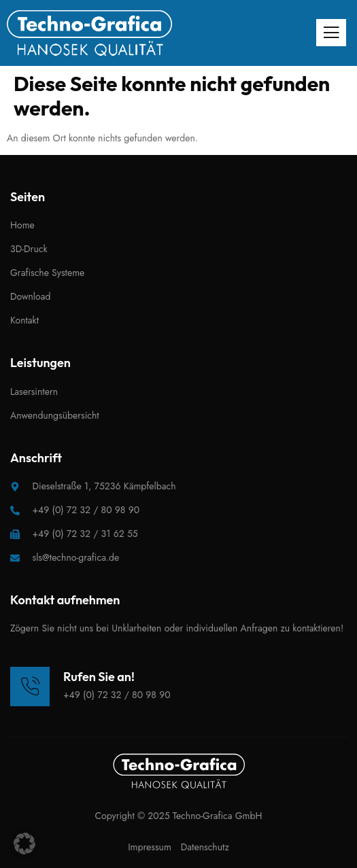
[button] (24, 844)
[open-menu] (331, 33)
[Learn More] (90, 686)
